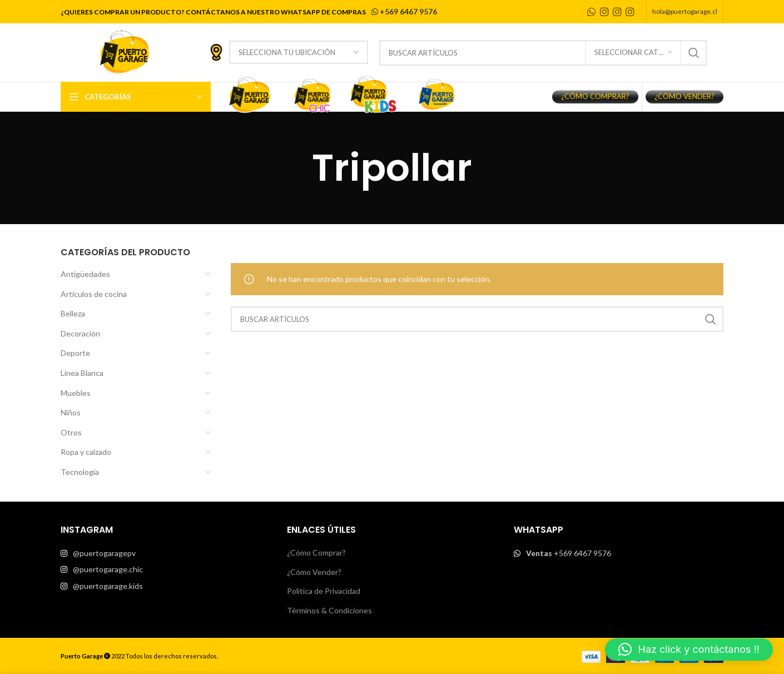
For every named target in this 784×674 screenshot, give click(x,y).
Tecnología (80, 472)
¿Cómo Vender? (314, 572)
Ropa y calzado (86, 452)
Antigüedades (85, 274)
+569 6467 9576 (403, 11)
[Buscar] (543, 53)
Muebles (76, 393)
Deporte (75, 353)
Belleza (73, 313)
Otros (71, 432)
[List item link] (165, 553)
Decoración (80, 333)
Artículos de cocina (94, 294)
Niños (71, 412)
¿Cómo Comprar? (316, 552)
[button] (689, 650)
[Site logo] (125, 51)
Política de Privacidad (324, 591)
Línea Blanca (82, 373)
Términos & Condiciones (329, 610)
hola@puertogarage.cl (685, 11)
